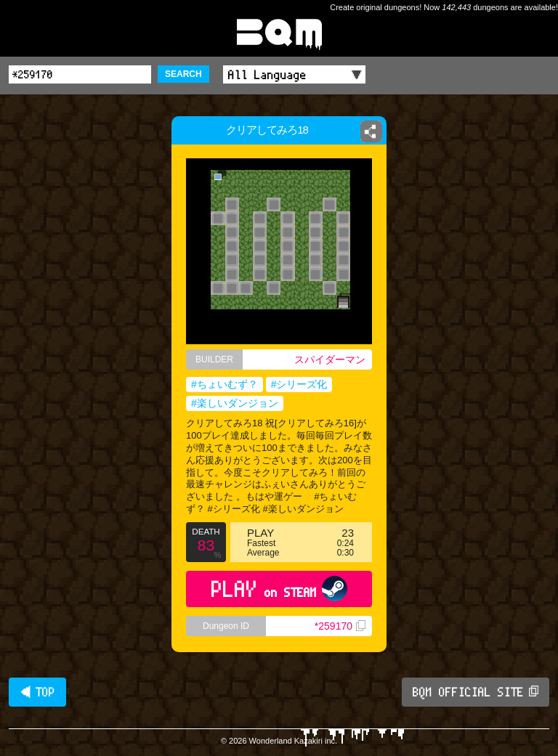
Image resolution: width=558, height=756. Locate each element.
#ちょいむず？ (225, 384)
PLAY (279, 589)
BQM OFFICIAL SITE (476, 692)
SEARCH (183, 74)
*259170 (340, 626)
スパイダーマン (330, 359)
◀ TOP (37, 692)
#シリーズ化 (299, 384)
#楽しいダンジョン (235, 403)
